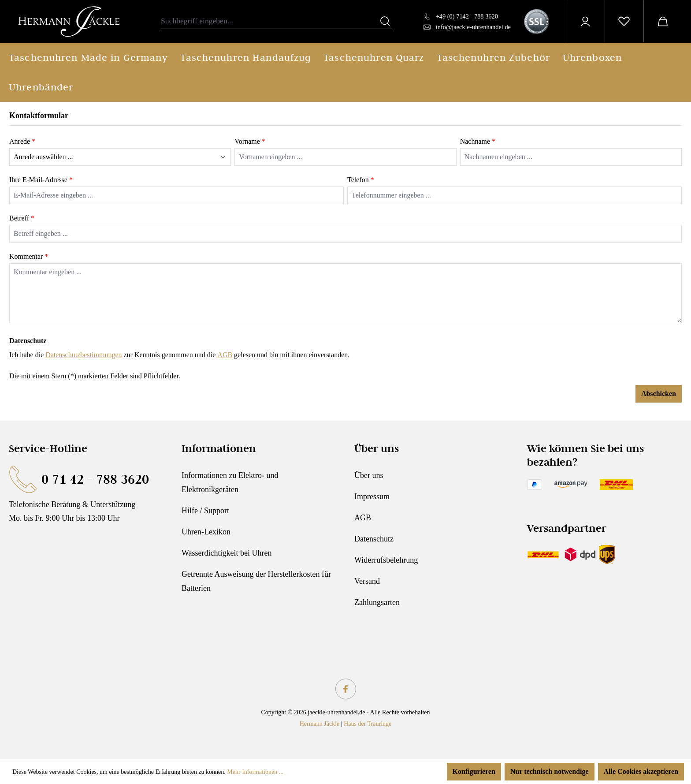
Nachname (478, 141)
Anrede (22, 141)
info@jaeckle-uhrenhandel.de (473, 27)
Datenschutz (374, 539)
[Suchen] (385, 21)
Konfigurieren (474, 771)
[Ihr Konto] (585, 21)
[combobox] (270, 21)
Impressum (372, 497)
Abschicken (659, 394)
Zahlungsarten (377, 602)
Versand (367, 581)
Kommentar (29, 256)
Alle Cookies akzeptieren (641, 771)
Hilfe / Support (205, 511)
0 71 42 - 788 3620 (95, 479)
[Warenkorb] (663, 21)
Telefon (361, 180)
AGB (225, 355)
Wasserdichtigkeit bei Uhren (227, 553)
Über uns (369, 475)
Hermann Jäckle (320, 724)
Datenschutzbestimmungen (84, 355)
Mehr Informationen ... (255, 772)
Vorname (250, 141)
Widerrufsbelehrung (386, 560)
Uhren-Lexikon (206, 532)
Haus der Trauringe (368, 724)
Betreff (22, 218)
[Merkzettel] (624, 21)
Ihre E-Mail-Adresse (41, 180)
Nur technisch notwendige (550, 771)
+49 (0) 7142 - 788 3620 (467, 16)
